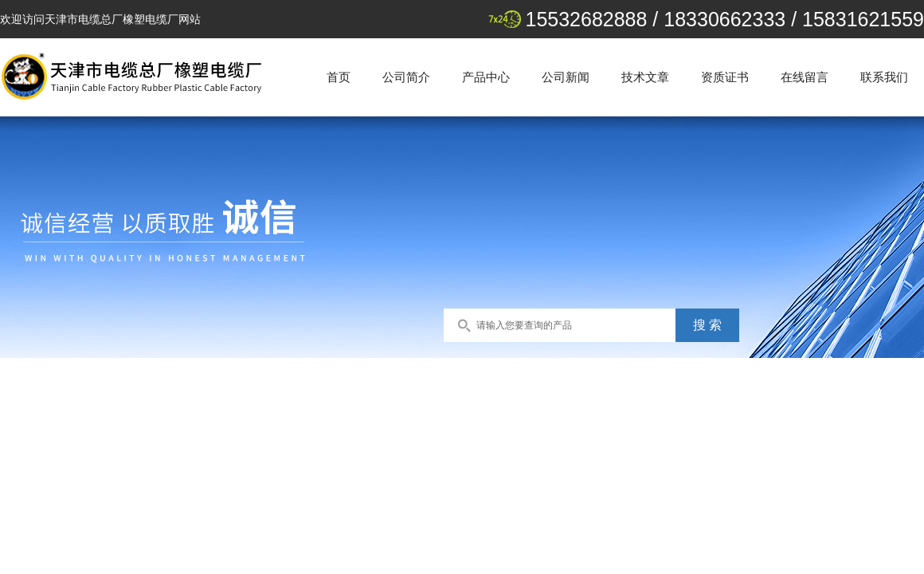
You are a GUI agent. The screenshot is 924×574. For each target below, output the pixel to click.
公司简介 (406, 77)
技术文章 (645, 77)
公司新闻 (566, 77)
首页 (339, 77)
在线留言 (805, 77)
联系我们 (884, 77)
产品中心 (486, 77)
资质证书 (725, 77)
